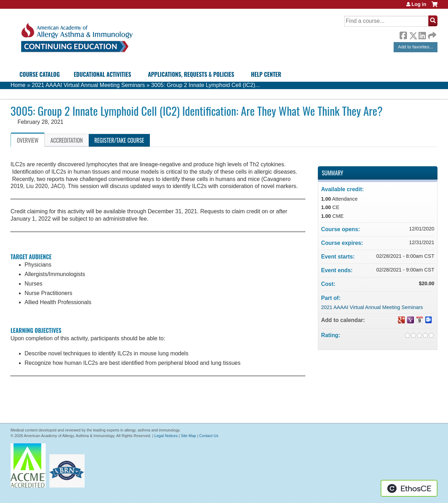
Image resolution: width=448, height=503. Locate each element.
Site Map (188, 436)
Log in (419, 4)
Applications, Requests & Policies (191, 74)
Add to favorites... (416, 47)
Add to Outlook (429, 320)
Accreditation (67, 140)
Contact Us (209, 436)
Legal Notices (166, 436)
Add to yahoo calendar (410, 320)
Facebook (403, 34)
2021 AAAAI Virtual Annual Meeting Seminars (88, 85)
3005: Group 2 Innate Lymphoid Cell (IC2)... (206, 85)
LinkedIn (422, 34)
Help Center (266, 74)
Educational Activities (102, 74)
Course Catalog (40, 74)
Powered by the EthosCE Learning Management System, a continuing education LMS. (409, 488)
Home (18, 85)
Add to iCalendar (420, 320)
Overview (28, 140)
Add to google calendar (401, 320)
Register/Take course (119, 140)
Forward (432, 34)
